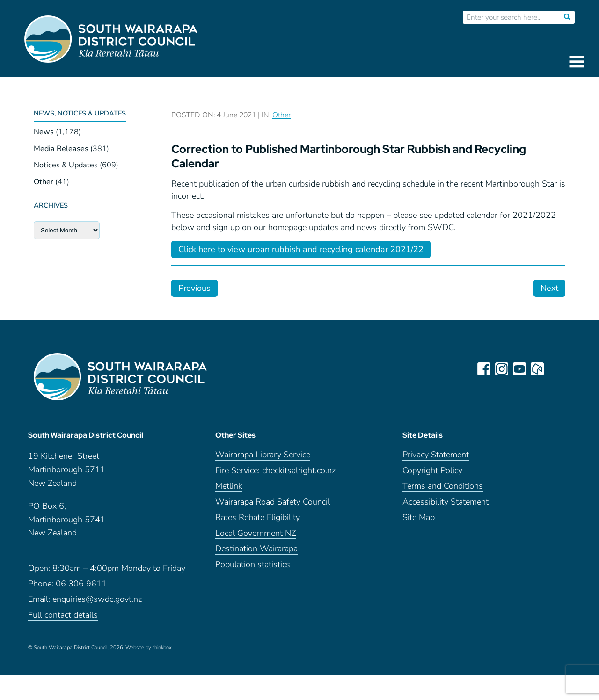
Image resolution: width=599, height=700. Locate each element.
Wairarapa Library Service (263, 455)
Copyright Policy (432, 471)
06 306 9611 (81, 584)
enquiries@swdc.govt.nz (97, 599)
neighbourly (537, 369)
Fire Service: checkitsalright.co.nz (275, 471)
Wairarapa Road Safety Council (273, 502)
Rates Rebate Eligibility (258, 517)
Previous (194, 288)
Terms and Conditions (443, 486)
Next (549, 288)
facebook (484, 369)
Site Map (419, 517)
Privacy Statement (436, 455)
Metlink (229, 486)
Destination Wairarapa (256, 549)
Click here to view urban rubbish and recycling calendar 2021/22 (301, 249)
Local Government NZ (256, 533)
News (44, 132)
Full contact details (63, 615)
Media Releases (61, 149)
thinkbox (162, 648)
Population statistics (253, 565)
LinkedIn (555, 369)
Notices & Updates (66, 165)
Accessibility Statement (446, 502)
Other (44, 182)
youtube (519, 369)
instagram (502, 369)
